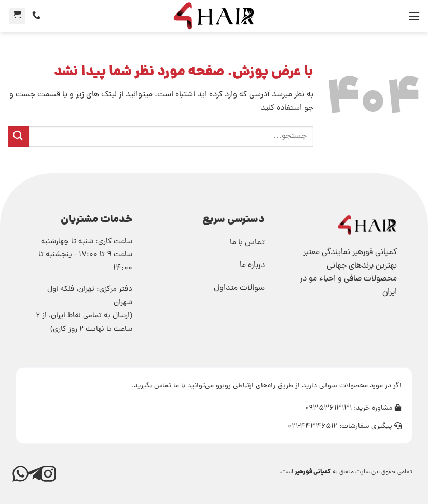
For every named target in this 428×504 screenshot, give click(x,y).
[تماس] (36, 16)
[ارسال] (18, 136)
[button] (414, 16)
